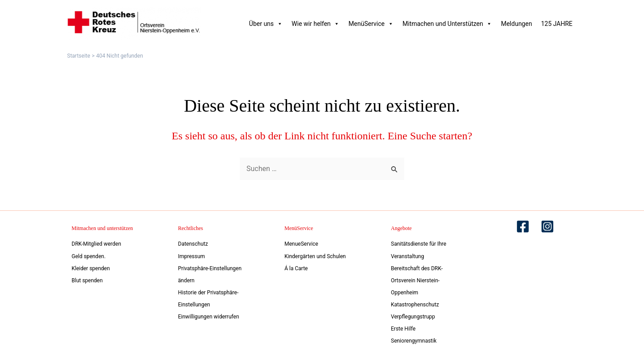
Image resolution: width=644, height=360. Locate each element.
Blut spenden (87, 280)
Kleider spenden (91, 267)
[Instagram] (547, 225)
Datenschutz (193, 243)
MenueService (301, 243)
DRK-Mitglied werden (96, 243)
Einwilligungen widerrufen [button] (209, 316)
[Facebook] (523, 225)
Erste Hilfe (403, 328)
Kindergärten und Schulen (315, 255)
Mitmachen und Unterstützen (447, 24)
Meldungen (516, 24)
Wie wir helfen (316, 24)
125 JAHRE (557, 24)
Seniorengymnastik (414, 341)
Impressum (191, 255)
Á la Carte (296, 267)
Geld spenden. (89, 255)
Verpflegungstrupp (413, 316)
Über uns (266, 24)
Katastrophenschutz (415, 304)
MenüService (371, 24)
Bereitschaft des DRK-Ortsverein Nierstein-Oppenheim (417, 279)
